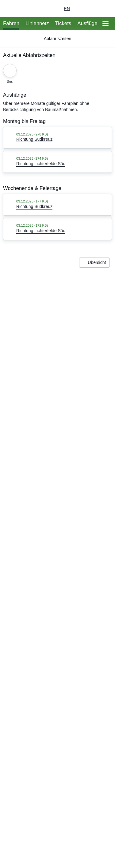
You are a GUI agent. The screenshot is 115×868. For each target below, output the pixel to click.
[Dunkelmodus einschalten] (92, 9)
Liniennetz (37, 23)
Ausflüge (87, 23)
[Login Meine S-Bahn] (79, 9)
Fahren (11, 23)
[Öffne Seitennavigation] (105, 24)
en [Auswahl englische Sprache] (67, 9)
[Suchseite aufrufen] (105, 9)
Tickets (63, 23)
